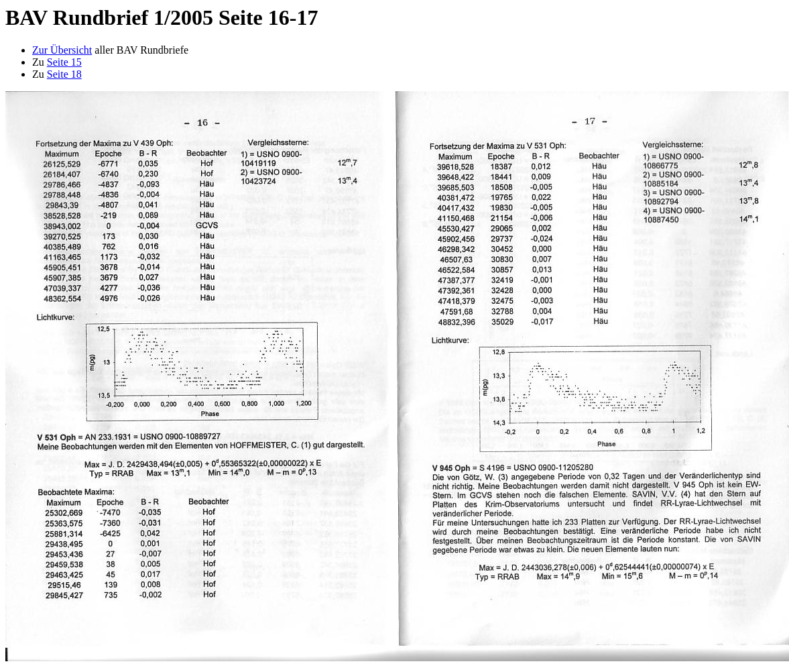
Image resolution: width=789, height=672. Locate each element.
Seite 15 (64, 62)
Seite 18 (64, 74)
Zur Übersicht (62, 50)
